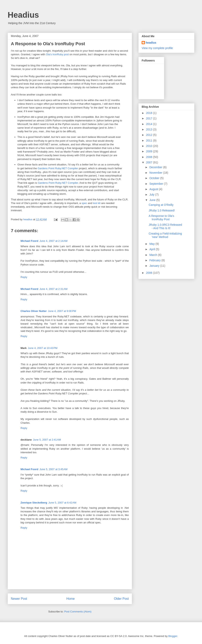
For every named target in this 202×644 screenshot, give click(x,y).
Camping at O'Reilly (161, 205)
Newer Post (19, 599)
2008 (150, 157)
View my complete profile (157, 48)
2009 (150, 151)
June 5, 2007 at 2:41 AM (47, 440)
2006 (150, 273)
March (154, 255)
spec (84, 203)
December (156, 167)
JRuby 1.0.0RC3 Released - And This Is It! (165, 226)
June (153, 200)
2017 (150, 118)
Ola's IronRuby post (57, 54)
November (156, 173)
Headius (23, 15)
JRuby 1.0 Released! (162, 210)
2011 (150, 140)
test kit (97, 203)
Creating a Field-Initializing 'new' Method (165, 235)
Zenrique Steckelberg (34, 503)
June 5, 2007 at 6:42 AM (62, 503)
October (155, 178)
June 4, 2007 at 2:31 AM (53, 289)
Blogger (173, 636)
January (155, 266)
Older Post (121, 599)
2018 (150, 113)
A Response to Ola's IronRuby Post (161, 218)
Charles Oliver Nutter (34, 311)
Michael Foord (29, 241)
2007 (150, 162)
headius (151, 43)
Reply (24, 277)
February (155, 260)
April (153, 249)
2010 (150, 146)
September (157, 184)
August (154, 189)
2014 (150, 124)
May (152, 244)
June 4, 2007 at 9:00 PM (62, 311)
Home (71, 599)
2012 (150, 135)
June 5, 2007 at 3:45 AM (53, 469)
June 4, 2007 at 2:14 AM (53, 241)
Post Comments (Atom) (78, 612)
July (152, 195)
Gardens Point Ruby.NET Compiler (58, 168)
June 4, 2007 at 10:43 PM (43, 348)
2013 (150, 129)
